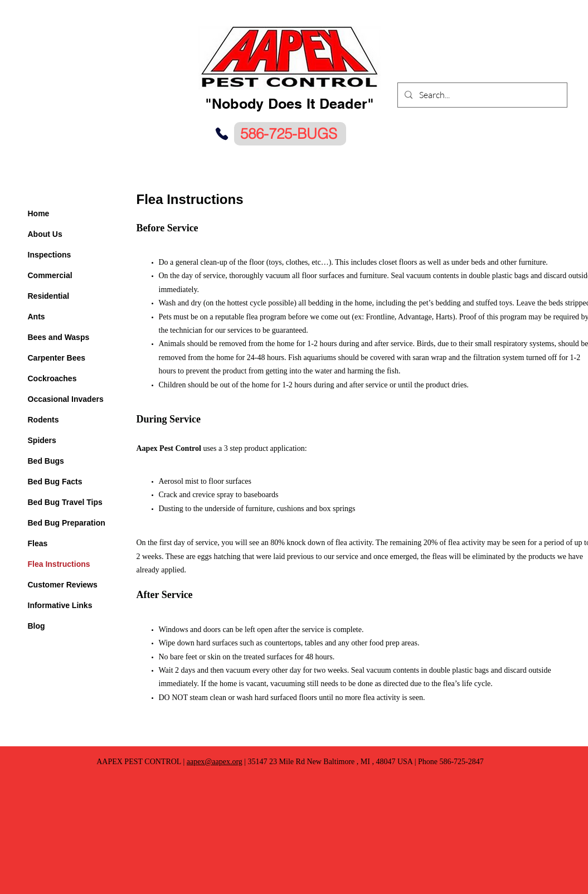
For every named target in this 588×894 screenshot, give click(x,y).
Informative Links (60, 605)
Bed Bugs (46, 461)
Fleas (38, 543)
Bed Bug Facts (55, 482)
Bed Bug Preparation (67, 523)
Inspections (50, 255)
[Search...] (481, 95)
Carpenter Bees (57, 358)
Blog (37, 626)
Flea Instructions (59, 564)
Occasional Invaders (66, 399)
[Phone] (222, 134)
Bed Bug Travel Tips (65, 502)
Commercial (50, 275)
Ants (37, 317)
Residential (49, 296)
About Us (45, 234)
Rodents (43, 420)
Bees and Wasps (59, 337)
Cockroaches (52, 378)
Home (39, 213)
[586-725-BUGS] (290, 134)
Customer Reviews (63, 585)
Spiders (42, 440)
